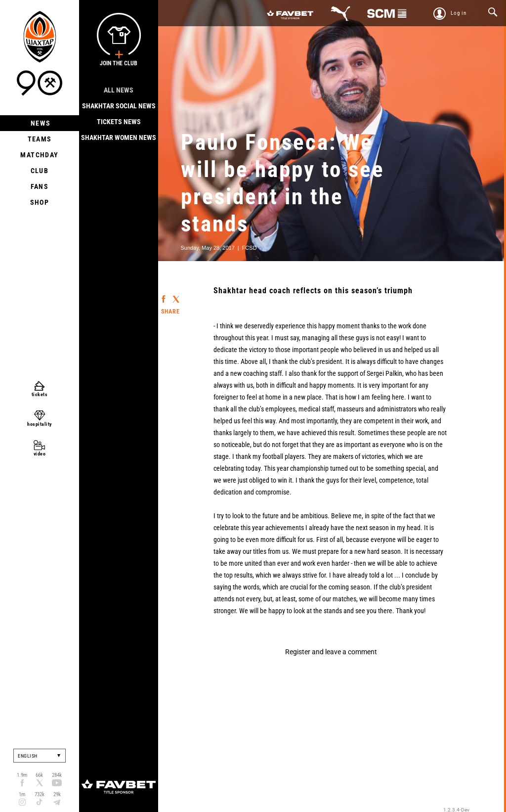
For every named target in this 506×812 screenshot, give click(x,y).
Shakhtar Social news (119, 106)
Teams (40, 139)
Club (40, 171)
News (40, 123)
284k (57, 775)
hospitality (40, 424)
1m (22, 794)
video (40, 454)
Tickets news (119, 122)
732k (40, 794)
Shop (40, 202)
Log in (459, 13)
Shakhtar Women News (119, 137)
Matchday (39, 155)
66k (39, 775)
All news (119, 90)
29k (57, 794)
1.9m (22, 775)
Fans (40, 186)
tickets (40, 394)
